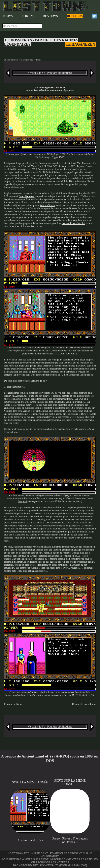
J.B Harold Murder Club (73, 223)
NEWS (8, 16)
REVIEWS (50, 16)
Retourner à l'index (13, 704)
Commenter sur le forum (84, 704)
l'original (22, 502)
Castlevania (88, 420)
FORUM (28, 16)
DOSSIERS (75, 16)
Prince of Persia (47, 205)
